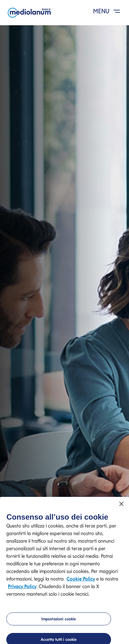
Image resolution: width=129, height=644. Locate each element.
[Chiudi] (121, 505)
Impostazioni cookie (59, 620)
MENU (108, 11)
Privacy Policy (22, 588)
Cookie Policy (81, 580)
